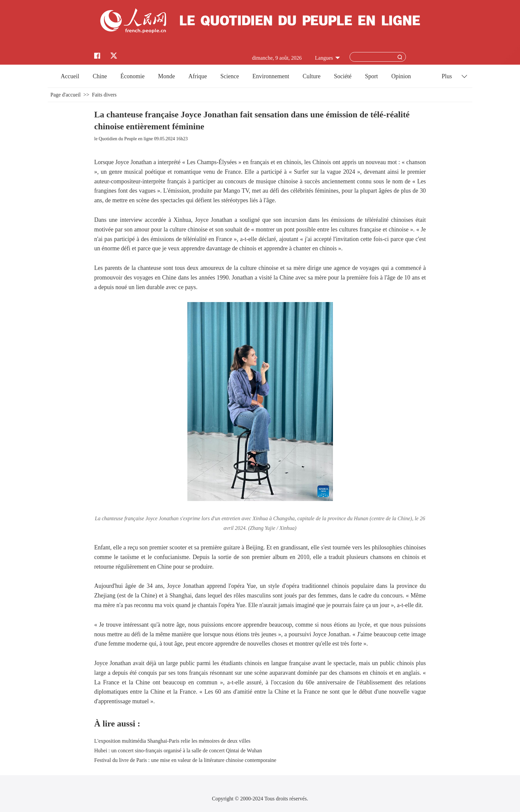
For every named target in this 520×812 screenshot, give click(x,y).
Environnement (271, 76)
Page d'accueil (65, 95)
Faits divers (104, 95)
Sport (371, 76)
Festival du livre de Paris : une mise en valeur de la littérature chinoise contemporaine (185, 760)
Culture (311, 76)
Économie (132, 76)
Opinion (401, 76)
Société (343, 76)
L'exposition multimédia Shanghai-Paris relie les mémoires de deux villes (172, 741)
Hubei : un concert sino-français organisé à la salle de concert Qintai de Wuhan (178, 750)
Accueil (70, 76)
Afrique (198, 76)
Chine (100, 76)
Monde (167, 76)
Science (229, 76)
